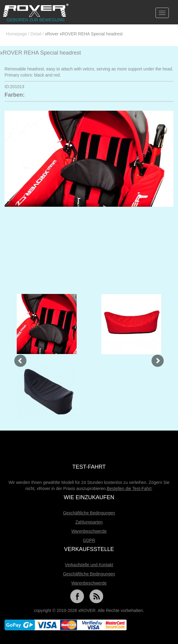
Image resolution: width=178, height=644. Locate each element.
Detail (36, 34)
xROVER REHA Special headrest (40, 53)
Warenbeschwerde (89, 531)
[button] (17, 358)
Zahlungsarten (89, 522)
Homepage (17, 34)
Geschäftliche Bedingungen (89, 513)
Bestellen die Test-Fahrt (129, 488)
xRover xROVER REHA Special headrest (84, 34)
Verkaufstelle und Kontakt (89, 565)
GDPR (89, 540)
